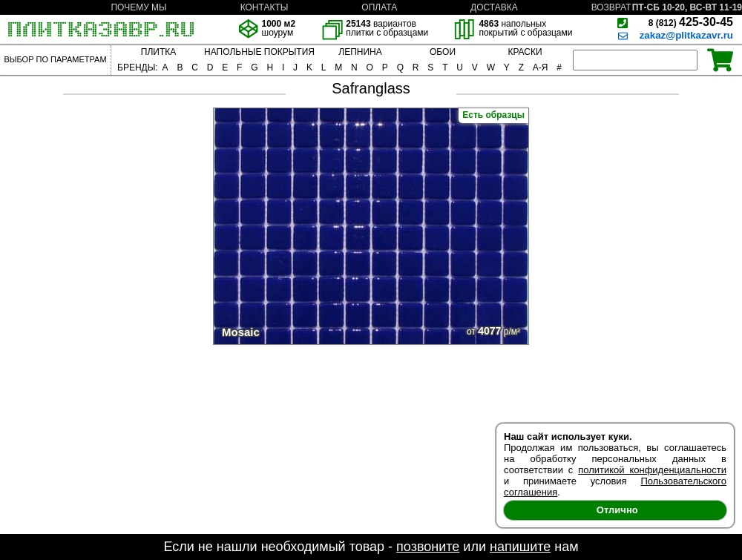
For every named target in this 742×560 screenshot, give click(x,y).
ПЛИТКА (158, 52)
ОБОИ (443, 52)
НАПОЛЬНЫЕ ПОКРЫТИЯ (259, 52)
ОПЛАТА (379, 7)
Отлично (617, 510)
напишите (520, 547)
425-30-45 (691, 22)
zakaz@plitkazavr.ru (686, 35)
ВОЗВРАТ (611, 7)
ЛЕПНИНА (360, 52)
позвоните (428, 547)
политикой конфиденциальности (652, 470)
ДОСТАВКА (494, 7)
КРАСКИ (525, 52)
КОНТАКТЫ (265, 7)
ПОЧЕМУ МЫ (138, 7)
